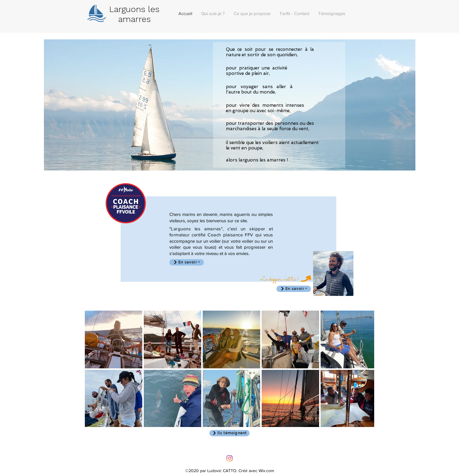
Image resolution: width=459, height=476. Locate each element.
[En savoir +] (294, 289)
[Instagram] (229, 458)
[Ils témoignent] (229, 433)
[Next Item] (364, 369)
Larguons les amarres (134, 14)
